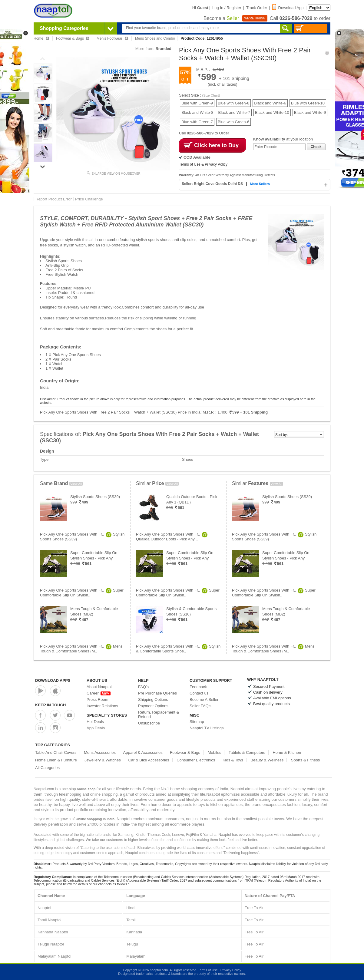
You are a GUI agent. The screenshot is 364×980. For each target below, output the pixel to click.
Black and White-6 (270, 103)
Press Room (98, 700)
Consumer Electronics (196, 760)
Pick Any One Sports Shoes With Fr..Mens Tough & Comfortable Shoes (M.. (81, 649)
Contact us (199, 693)
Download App (288, 8)
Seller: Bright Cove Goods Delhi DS (213, 184)
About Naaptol (99, 687)
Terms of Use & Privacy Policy (203, 164)
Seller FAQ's (200, 706)
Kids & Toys (233, 760)
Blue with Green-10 (308, 103)
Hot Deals (95, 722)
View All (76, 484)
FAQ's (143, 687)
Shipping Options (153, 700)
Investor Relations (102, 706)
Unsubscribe (149, 723)
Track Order (257, 8)
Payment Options (153, 706)
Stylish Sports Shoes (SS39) (95, 497)
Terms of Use (208, 970)
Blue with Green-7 (197, 122)
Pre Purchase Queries (157, 693)
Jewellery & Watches (103, 760)
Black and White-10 (272, 112)
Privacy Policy (231, 970)
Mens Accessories (100, 752)
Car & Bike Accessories (149, 760)
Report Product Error (54, 199)
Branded (163, 49)
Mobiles (215, 752)
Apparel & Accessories (143, 752)
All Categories (47, 768)
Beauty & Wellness (267, 760)
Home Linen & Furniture (56, 760)
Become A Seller (204, 700)
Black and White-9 (310, 112)
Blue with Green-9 (197, 103)
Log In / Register (227, 8)
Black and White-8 (197, 112)
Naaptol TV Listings (207, 728)
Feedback (198, 687)
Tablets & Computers (247, 752)
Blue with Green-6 (233, 122)
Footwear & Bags (185, 752)
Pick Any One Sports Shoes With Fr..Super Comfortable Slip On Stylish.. (82, 593)
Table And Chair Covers (56, 752)
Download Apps (53, 680)
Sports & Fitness (305, 760)
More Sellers (260, 184)
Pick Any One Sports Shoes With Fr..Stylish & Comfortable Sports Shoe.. (178, 649)
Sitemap (197, 722)
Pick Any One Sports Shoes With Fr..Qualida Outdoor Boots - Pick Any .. (172, 537)
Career (99, 693)
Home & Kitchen (287, 752)
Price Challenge (89, 199)
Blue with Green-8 (233, 103)
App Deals (96, 728)
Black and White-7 (234, 112)
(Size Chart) (211, 95)
